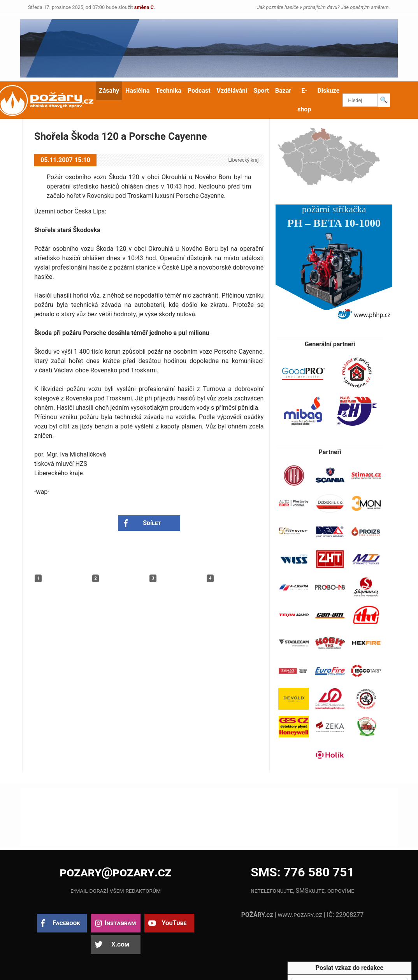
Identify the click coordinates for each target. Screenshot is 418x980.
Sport (261, 91)
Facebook (66, 923)
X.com (120, 944)
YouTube (174, 923)
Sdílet (152, 523)
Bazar (283, 91)
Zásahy (109, 91)
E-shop (304, 100)
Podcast (199, 91)
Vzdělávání (232, 91)
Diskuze (328, 91)
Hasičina (137, 91)
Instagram (120, 923)
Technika (168, 91)
